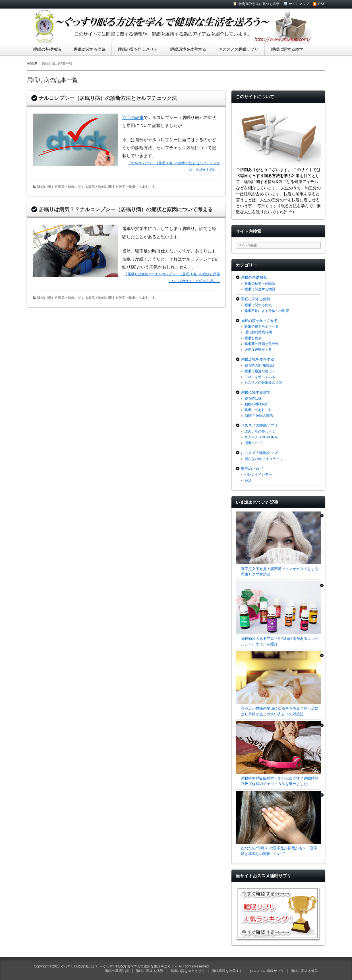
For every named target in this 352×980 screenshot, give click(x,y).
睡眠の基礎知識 (47, 49)
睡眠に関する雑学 (287, 49)
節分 (248, 480)
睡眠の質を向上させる (138, 49)
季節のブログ (252, 469)
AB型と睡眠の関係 (259, 416)
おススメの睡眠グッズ (259, 453)
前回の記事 (133, 118)
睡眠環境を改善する (188, 49)
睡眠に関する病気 (90, 49)
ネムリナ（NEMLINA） (262, 437)
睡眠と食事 (253, 338)
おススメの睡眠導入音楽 (263, 383)
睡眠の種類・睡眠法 (260, 283)
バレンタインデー (258, 474)
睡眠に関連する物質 (260, 289)
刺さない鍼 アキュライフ (264, 459)
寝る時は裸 (253, 398)
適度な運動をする (258, 350)
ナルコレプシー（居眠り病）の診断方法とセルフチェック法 (108, 98)
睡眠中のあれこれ (142, 187)
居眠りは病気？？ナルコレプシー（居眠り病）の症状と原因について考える (126, 209)
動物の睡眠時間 (256, 404)
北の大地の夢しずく (260, 432)
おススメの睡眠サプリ (239, 49)
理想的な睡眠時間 (258, 332)
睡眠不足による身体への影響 (267, 311)
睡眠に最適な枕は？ (260, 371)
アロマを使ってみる (260, 377)
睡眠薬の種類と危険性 (262, 344)
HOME (32, 64)
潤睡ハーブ (253, 443)
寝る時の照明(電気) (259, 365)
